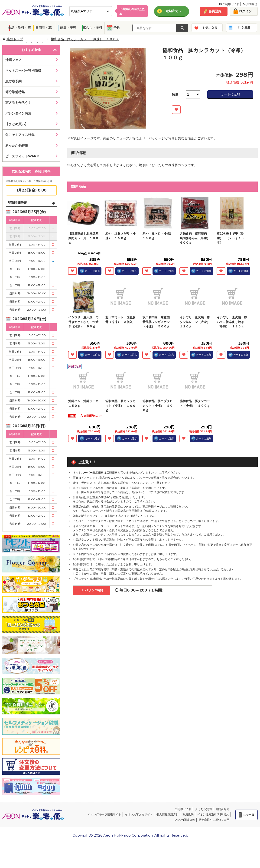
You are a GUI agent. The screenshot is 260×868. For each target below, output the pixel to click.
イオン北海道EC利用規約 (213, 814)
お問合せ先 (222, 809)
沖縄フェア (13, 60)
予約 (117, 28)
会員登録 (215, 11)
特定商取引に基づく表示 (214, 820)
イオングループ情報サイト (104, 814)
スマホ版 (249, 815)
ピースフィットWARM (22, 156)
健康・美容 (68, 28)
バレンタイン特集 (18, 113)
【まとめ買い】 (17, 124)
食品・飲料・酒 (19, 28)
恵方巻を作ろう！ (18, 103)
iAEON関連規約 (185, 820)
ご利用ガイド (229, 4)
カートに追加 (230, 94)
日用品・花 (43, 28)
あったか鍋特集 (17, 145)
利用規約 (188, 814)
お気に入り (210, 28)
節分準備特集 (15, 92)
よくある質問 (203, 809)
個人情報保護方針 (168, 814)
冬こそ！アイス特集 (20, 135)
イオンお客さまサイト (139, 814)
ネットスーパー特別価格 (23, 71)
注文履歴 (244, 28)
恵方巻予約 (13, 81)
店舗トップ (13, 39)
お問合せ (250, 4)
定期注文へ (173, 11)
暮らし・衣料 (92, 28)
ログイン (245, 11)
